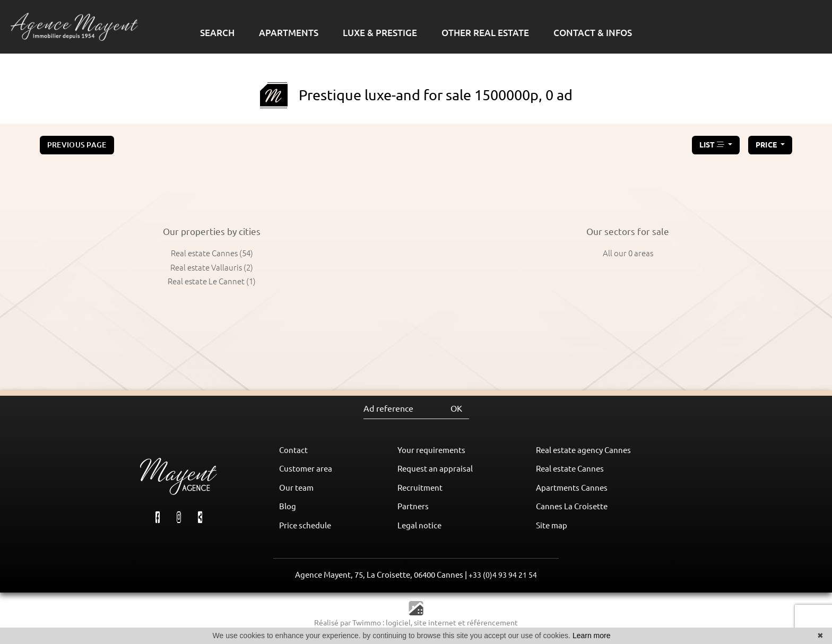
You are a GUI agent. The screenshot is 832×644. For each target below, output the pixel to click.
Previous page (77, 145)
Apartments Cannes (572, 488)
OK (456, 408)
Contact (293, 450)
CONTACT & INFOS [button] (593, 33)
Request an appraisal (435, 469)
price (767, 145)
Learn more (592, 636)
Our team (296, 488)
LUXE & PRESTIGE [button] (380, 33)
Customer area (306, 469)
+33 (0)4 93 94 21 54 (503, 575)
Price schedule (305, 525)
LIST (713, 145)
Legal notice (419, 525)
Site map (552, 525)
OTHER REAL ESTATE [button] (485, 33)
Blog (288, 506)
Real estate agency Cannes (583, 450)
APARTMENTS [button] (289, 33)
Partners (413, 506)
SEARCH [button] (217, 33)
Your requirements (431, 450)
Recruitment (420, 488)
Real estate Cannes (570, 469)
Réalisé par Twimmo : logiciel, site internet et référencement (416, 623)
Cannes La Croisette (572, 506)
